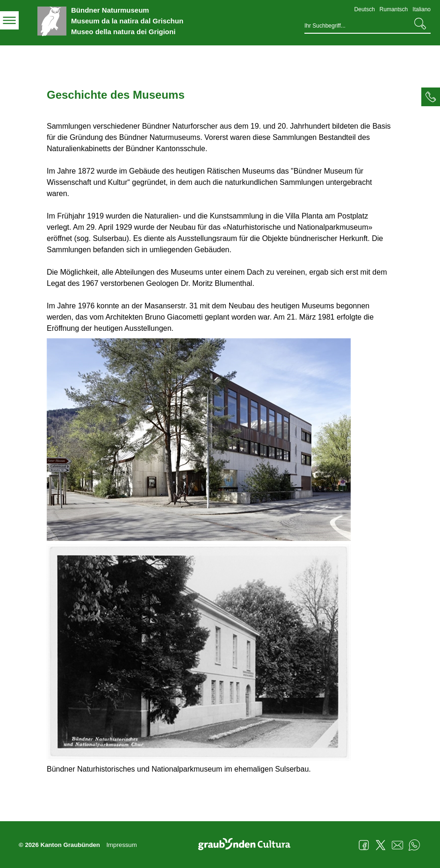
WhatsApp (414, 845)
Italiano (422, 9)
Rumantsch (394, 9)
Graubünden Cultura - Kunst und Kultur (248, 845)
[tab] (431, 97)
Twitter (381, 845)
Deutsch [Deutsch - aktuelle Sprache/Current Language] (365, 9)
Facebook (364, 845)
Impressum (121, 845)
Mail (397, 845)
